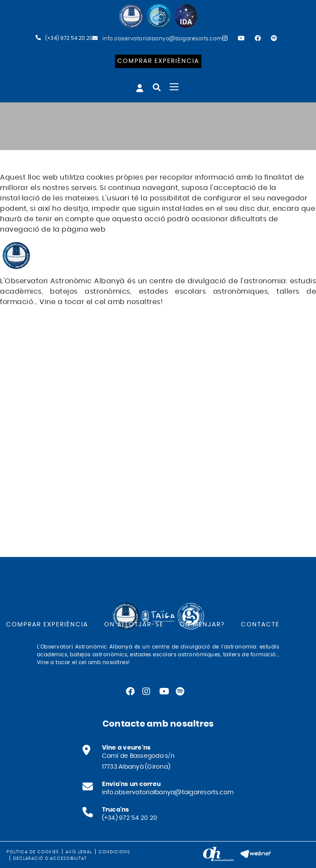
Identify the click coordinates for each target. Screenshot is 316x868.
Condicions (114, 852)
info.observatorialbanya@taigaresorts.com (162, 39)
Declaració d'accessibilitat (50, 858)
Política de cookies (33, 852)
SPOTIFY (19, 350)
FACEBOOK (25, 319)
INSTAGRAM (25, 330)
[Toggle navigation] (174, 87)
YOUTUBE (22, 340)
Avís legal (79, 852)
